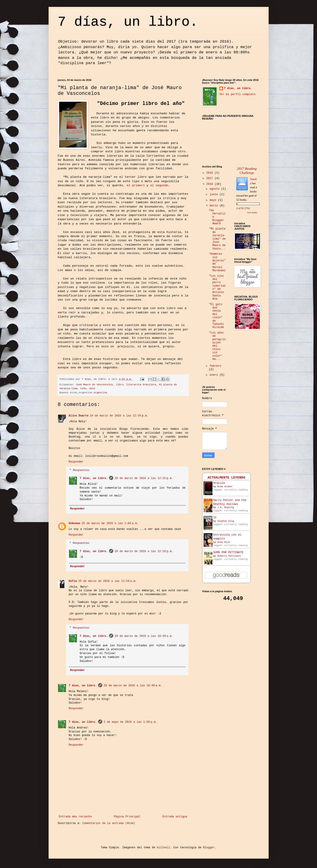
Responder (76, 462)
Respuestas (81, 470)
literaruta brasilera (141, 385)
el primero (136, 185)
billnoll (163, 848)
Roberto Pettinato (229, 556)
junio (214, 194)
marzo (214, 206)
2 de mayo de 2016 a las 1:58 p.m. (130, 722)
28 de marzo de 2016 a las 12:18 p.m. (144, 551)
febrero (215, 366)
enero (214, 375)
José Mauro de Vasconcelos (94, 385)
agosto (215, 189)
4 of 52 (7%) (243, 208)
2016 (210, 184)
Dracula (219, 483)
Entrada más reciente (75, 817)
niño (83, 389)
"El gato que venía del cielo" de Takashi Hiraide (216, 316)
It (215, 518)
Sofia (73, 581)
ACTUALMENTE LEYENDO (226, 478)
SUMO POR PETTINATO (228, 553)
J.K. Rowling (226, 508)
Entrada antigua (175, 817)
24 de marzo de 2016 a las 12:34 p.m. (119, 416)
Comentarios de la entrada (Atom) (109, 823)
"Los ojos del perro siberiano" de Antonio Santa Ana (217, 288)
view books (252, 212)
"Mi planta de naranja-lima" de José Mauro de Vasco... (217, 239)
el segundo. (160, 185)
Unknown (74, 523)
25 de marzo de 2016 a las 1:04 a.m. (110, 523)
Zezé (92, 389)
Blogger (209, 848)
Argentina (100, 393)
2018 (210, 173)
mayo (214, 200)
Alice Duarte (79, 416)
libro (120, 385)
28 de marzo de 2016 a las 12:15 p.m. (144, 478)
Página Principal (127, 817)
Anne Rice (224, 542)
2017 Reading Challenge (247, 171)
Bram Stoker (225, 487)
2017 (210, 178)
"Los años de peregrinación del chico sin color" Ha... (217, 346)
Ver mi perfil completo (237, 94)
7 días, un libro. (128, 22)
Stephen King (226, 521)
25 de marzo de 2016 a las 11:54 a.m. (108, 581)
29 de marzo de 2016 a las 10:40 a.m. (133, 686)
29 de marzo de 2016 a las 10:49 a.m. (144, 636)
